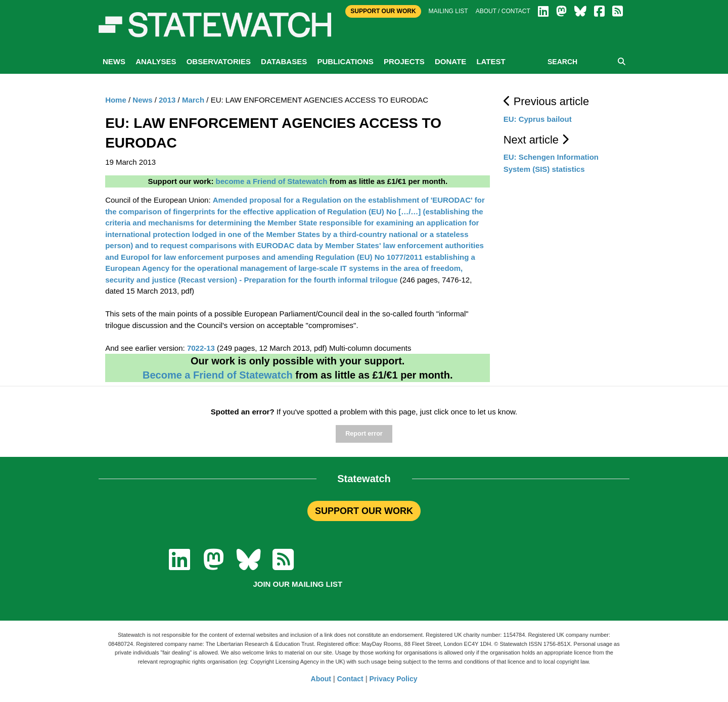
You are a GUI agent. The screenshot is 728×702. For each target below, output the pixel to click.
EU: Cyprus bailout (538, 119)
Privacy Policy (394, 679)
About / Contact (503, 11)
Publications (345, 61)
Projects (404, 61)
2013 (167, 100)
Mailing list (448, 11)
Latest (491, 61)
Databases (284, 61)
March (193, 100)
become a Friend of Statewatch (272, 181)
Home (116, 100)
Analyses (156, 61)
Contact (350, 679)
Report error (364, 434)
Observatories (219, 61)
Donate (450, 61)
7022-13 (201, 348)
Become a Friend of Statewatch (218, 375)
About (321, 679)
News (114, 61)
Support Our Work (383, 11)
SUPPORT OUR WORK (364, 511)
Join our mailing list (298, 584)
